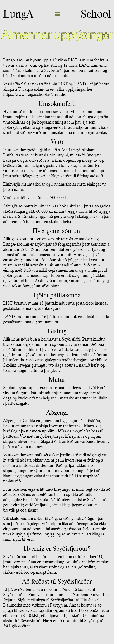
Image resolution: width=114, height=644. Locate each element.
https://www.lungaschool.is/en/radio (35, 94)
